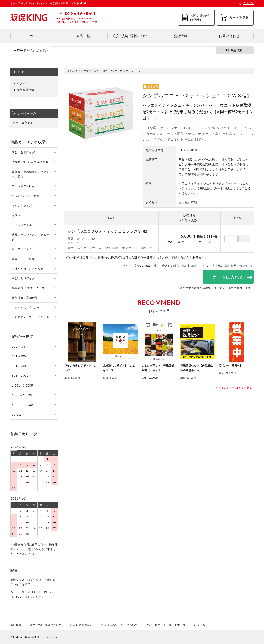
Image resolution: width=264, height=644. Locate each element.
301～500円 (20, 366)
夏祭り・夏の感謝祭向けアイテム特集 (30, 174)
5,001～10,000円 (24, 405)
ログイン (246, 3)
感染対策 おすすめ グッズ (28, 288)
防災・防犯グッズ (23, 152)
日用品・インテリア (111, 71)
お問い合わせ (229, 36)
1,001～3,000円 (23, 385)
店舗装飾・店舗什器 (25, 298)
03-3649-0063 (79, 13)
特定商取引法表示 (81, 625)
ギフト (16, 215)
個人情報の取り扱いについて (119, 625)
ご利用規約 (153, 625)
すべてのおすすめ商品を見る (234, 388)
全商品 (71, 71)
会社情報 (181, 36)
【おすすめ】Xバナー (26, 307)
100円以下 (19, 347)
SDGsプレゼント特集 (26, 196)
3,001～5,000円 (23, 395)
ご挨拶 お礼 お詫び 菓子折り (30, 162)
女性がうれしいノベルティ (29, 269)
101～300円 (20, 356)
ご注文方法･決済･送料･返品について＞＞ (227, 266)
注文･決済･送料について (132, 36)
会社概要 (16, 625)
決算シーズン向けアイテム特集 (30, 237)
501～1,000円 (22, 376)
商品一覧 (83, 36)
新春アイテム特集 (23, 259)
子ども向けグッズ (23, 278)
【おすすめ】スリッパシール (30, 317)
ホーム (35, 36)
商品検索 (234, 50)
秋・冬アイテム (22, 249)
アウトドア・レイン (25, 186)
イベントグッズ (22, 206)
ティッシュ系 (133, 71)
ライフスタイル (87, 71)
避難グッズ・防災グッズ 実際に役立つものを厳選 (33, 582)
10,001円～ (20, 415)
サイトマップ (177, 625)
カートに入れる (228, 277)
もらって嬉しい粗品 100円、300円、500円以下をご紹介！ (33, 594)
